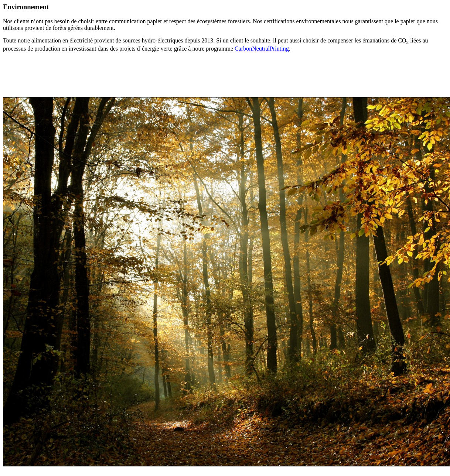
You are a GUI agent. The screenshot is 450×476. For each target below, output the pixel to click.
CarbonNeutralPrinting (262, 49)
